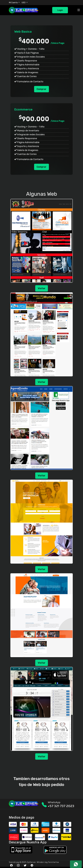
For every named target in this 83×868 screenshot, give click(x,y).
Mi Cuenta (13, 3)
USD (24, 3)
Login (60, 10)
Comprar (41, 89)
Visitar (42, 288)
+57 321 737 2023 (61, 806)
